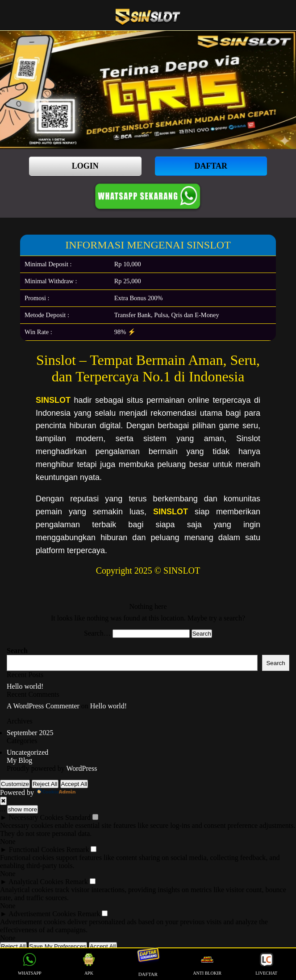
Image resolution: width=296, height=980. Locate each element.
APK (89, 964)
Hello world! (25, 686)
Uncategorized (27, 752)
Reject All (45, 784)
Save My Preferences (58, 946)
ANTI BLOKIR (207, 964)
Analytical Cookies (36, 882)
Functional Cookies (37, 850)
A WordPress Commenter (43, 706)
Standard (78, 817)
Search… (97, 633)
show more (23, 809)
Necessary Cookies (36, 817)
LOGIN (85, 166)
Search (17, 651)
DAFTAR (211, 166)
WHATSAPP (30, 964)
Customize (15, 784)
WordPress (81, 768)
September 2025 (30, 733)
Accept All (74, 784)
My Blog (19, 760)
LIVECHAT (266, 964)
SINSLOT (53, 400)
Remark (78, 850)
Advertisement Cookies (42, 914)
